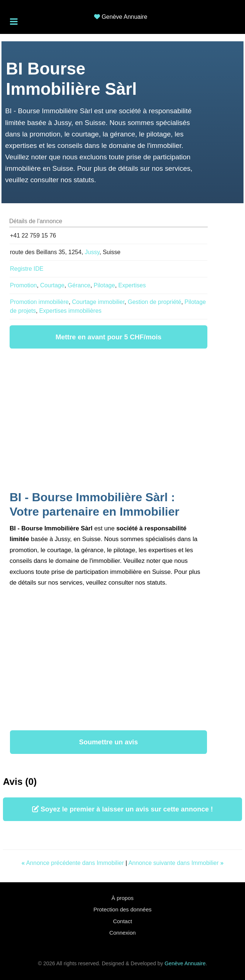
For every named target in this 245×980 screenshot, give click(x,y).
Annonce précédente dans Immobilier (73, 863)
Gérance (79, 285)
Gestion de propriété (154, 302)
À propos (122, 898)
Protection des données (122, 909)
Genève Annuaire (124, 17)
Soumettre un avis (108, 742)
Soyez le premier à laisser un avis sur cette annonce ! (122, 809)
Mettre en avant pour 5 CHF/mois (108, 337)
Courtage (52, 285)
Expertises (132, 285)
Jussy (92, 252)
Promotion (23, 285)
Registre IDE (27, 269)
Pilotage (104, 285)
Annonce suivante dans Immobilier (176, 863)
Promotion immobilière (39, 302)
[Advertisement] (108, 421)
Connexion (122, 933)
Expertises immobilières (70, 311)
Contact (122, 921)
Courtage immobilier (98, 302)
